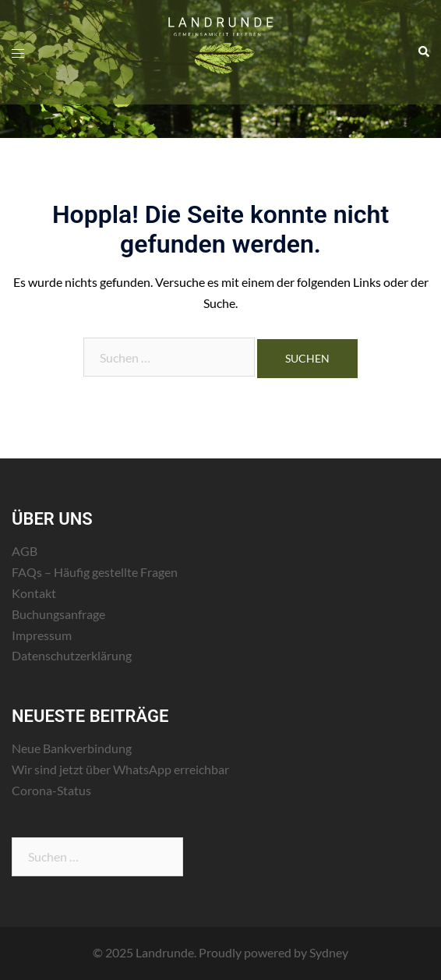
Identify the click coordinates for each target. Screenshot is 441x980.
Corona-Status (51, 790)
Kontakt (34, 593)
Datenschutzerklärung (72, 655)
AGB (25, 551)
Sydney (329, 952)
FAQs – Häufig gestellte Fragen (95, 572)
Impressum (42, 635)
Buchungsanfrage (58, 614)
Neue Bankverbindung (72, 748)
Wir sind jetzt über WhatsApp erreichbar (120, 769)
